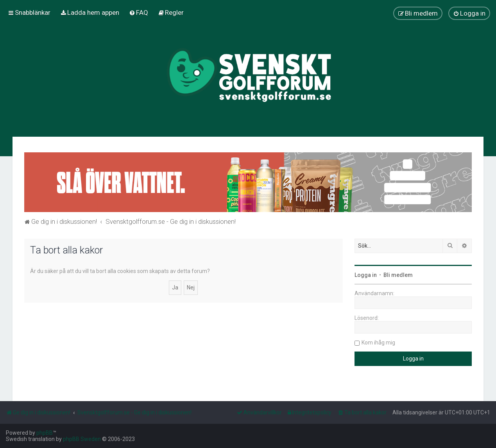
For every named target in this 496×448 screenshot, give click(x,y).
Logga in (366, 275)
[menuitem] (90, 12)
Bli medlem (398, 275)
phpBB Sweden (82, 439)
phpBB (45, 433)
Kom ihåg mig (378, 343)
